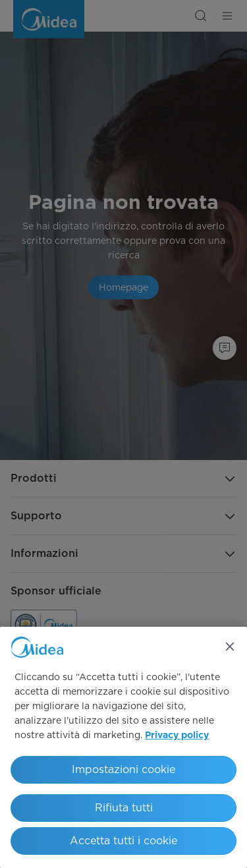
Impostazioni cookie (123, 769)
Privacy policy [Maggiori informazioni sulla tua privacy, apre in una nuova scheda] (177, 736)
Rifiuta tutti (124, 808)
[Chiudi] (230, 647)
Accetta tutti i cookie (123, 841)
